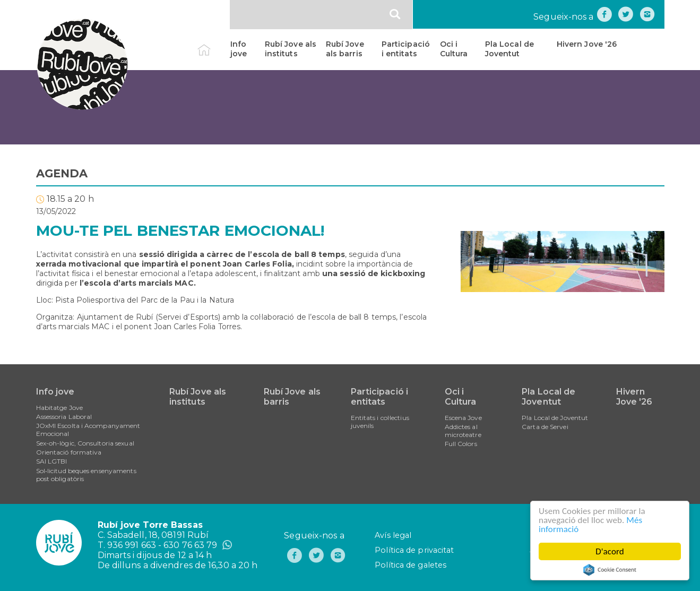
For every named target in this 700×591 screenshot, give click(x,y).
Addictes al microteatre (463, 431)
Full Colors (461, 444)
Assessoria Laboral (64, 417)
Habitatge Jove (59, 408)
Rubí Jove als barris (345, 49)
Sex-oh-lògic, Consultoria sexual (85, 443)
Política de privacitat (414, 550)
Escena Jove (463, 418)
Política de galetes (411, 565)
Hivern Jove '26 (587, 44)
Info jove (239, 49)
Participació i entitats (406, 49)
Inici (213, 44)
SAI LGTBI (52, 461)
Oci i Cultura (454, 49)
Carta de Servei (545, 427)
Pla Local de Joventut (509, 49)
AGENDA (62, 173)
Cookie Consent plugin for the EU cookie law (610, 570)
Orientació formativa (69, 452)
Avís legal (393, 535)
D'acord (610, 551)
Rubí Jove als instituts (291, 49)
